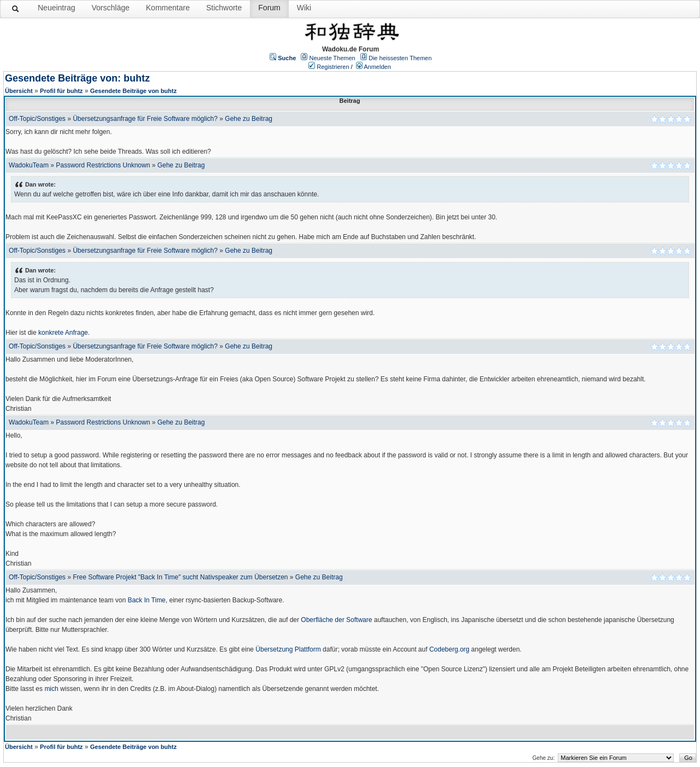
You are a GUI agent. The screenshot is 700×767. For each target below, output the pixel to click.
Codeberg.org (449, 649)
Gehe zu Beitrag (249, 119)
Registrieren (333, 67)
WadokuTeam (29, 165)
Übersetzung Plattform (288, 649)
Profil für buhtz (61, 91)
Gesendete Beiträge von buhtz (133, 91)
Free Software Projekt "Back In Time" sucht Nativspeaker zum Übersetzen (180, 577)
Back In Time (146, 600)
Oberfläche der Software (336, 620)
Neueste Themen (332, 58)
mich (51, 689)
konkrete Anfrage (63, 333)
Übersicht (19, 91)
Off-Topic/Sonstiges (37, 119)
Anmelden (377, 67)
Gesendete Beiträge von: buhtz (77, 78)
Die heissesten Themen (400, 58)
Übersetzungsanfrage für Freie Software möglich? (145, 119)
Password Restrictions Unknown (103, 165)
